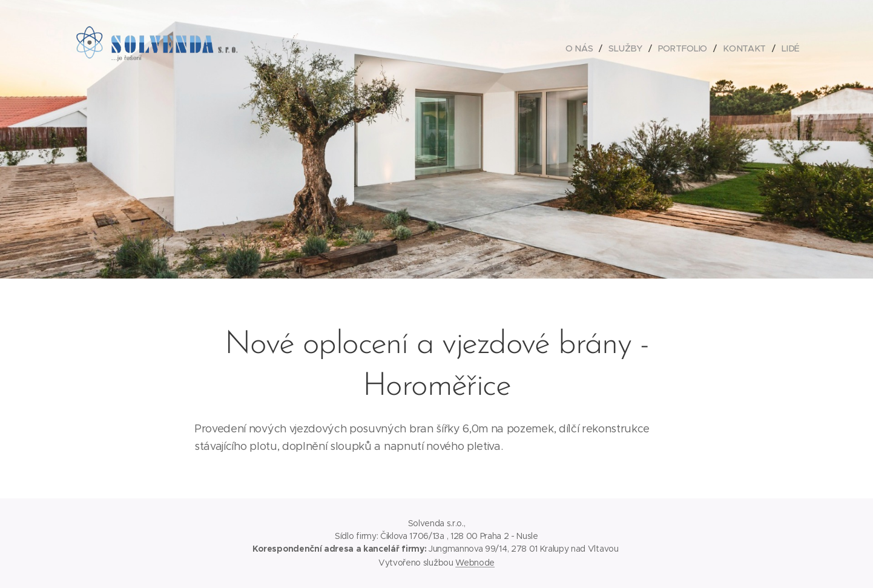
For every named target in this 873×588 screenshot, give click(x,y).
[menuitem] (583, 48)
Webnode (475, 563)
